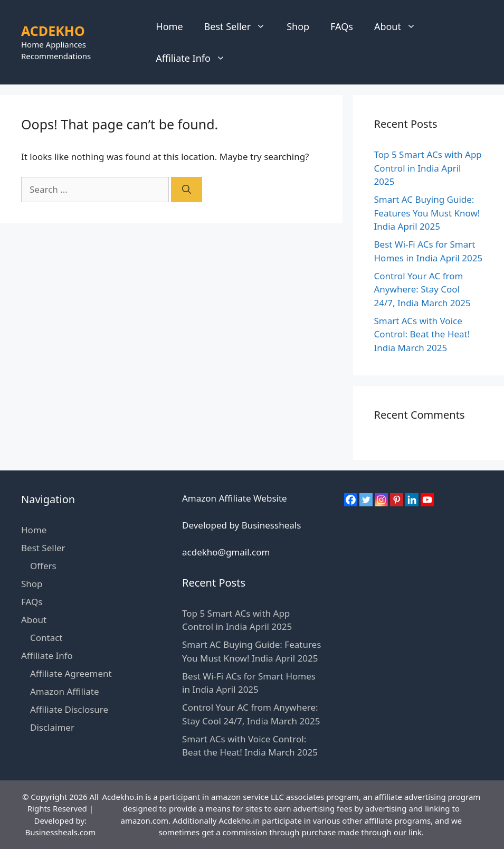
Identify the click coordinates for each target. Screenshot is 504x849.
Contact (46, 638)
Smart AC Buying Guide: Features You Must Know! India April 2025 (427, 213)
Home (169, 26)
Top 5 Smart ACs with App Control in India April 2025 (428, 168)
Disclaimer (52, 727)
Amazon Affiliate (64, 691)
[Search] (187, 190)
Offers (43, 566)
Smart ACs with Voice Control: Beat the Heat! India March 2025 (422, 334)
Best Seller (240, 26)
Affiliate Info (196, 58)
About (400, 26)
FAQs (342, 26)
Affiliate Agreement (71, 673)
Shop (298, 26)
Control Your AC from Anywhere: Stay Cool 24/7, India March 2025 (422, 289)
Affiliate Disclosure (69, 709)
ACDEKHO (53, 31)
